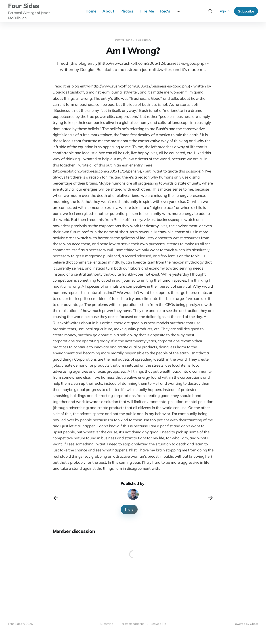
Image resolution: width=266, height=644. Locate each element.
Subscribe (246, 11)
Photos (127, 11)
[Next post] (211, 498)
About (108, 11)
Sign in (224, 11)
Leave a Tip (158, 624)
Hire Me (147, 11)
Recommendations (132, 624)
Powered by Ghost (246, 624)
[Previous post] (56, 498)
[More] (178, 11)
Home (91, 11)
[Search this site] (210, 11)
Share (129, 509)
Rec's (165, 11)
